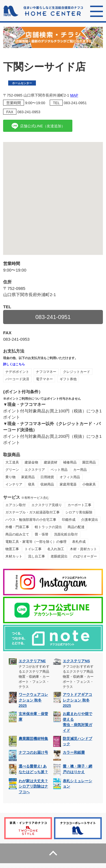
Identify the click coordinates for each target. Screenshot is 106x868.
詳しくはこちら (14, 364)
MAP (74, 95)
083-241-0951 (75, 103)
